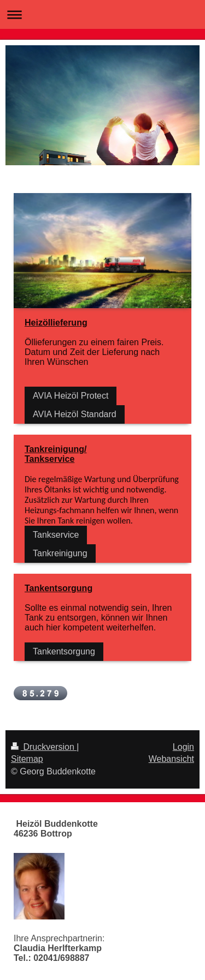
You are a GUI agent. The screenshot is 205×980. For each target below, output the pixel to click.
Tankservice (56, 535)
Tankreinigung (60, 553)
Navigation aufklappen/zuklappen (102, 14)
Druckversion (44, 747)
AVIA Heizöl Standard (75, 414)
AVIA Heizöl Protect (71, 396)
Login (183, 747)
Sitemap (27, 759)
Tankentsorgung (64, 651)
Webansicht (171, 759)
